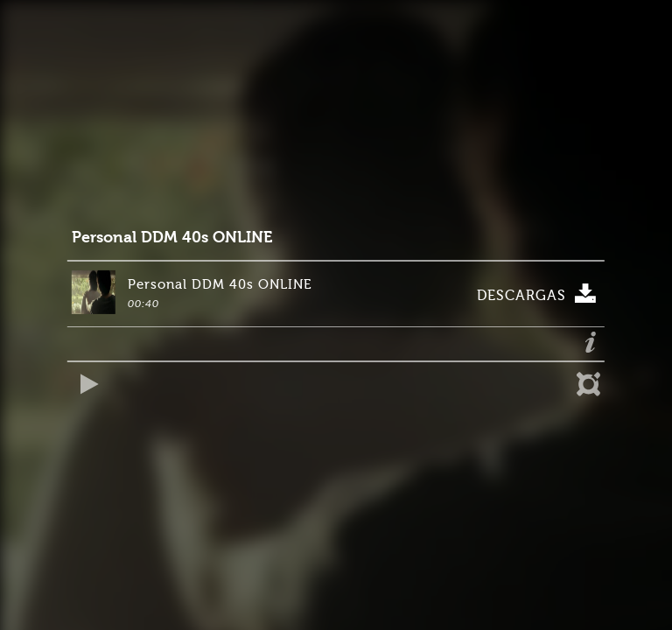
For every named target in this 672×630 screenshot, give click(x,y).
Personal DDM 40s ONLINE (172, 238)
